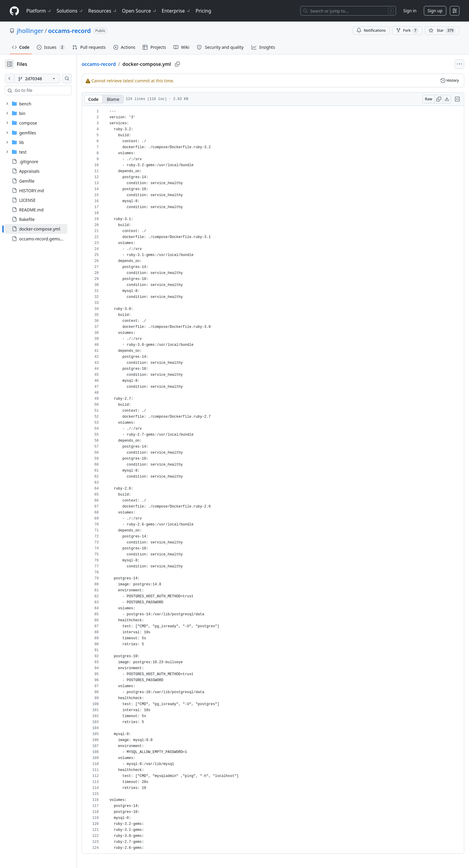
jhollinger (30, 31)
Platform (39, 11)
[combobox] (50, 90)
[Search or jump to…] (348, 11)
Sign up (435, 11)
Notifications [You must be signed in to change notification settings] (371, 30)
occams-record (70, 31)
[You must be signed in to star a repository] (442, 31)
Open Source (140, 11)
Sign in (410, 11)
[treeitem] (46, 229)
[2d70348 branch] (47, 78)
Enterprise (176, 11)
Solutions (70, 11)
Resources (103, 11)
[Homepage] (14, 11)
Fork (407, 31)
